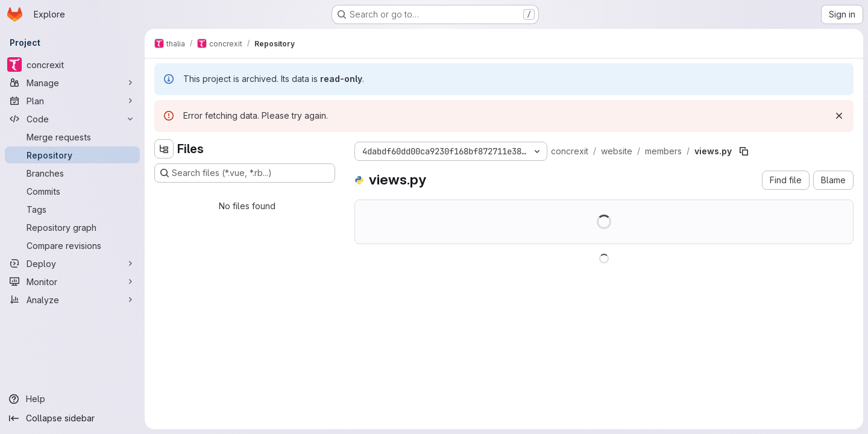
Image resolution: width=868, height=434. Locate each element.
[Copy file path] (744, 151)
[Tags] (72, 209)
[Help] (72, 399)
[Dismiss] (839, 116)
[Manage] (72, 83)
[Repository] (72, 155)
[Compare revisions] (72, 245)
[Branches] (72, 173)
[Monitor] (72, 281)
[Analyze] (72, 300)
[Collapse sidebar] (72, 418)
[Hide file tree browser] (164, 149)
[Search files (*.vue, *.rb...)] (245, 173)
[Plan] (72, 101)
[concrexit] (72, 64)
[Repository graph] (72, 227)
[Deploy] (72, 263)
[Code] (72, 119)
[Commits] (72, 191)
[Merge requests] (72, 137)
